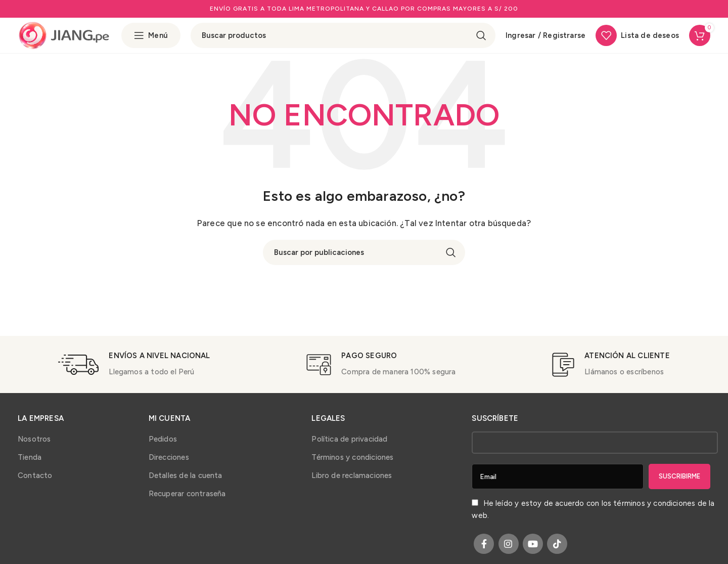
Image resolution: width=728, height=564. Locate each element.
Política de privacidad (349, 444)
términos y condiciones (654, 508)
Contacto (35, 481)
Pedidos (163, 444)
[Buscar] (350, 38)
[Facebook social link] (484, 549)
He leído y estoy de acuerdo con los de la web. (593, 514)
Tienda (30, 462)
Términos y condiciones (352, 462)
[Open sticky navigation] (166, 38)
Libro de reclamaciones (352, 481)
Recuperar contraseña (187, 499)
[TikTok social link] (557, 549)
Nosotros (34, 444)
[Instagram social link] (509, 549)
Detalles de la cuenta (186, 481)
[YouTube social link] (533, 549)
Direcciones (169, 462)
